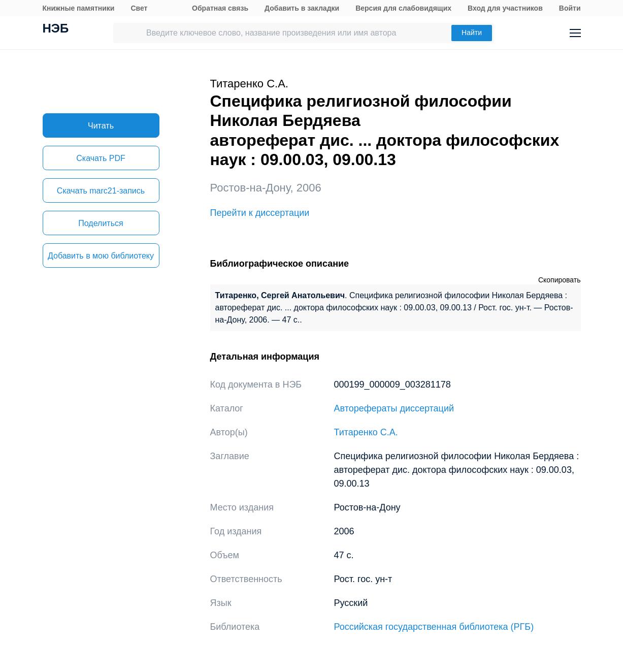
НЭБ (56, 29)
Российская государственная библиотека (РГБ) (434, 627)
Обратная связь (220, 8)
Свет (139, 8)
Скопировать (560, 280)
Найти (472, 33)
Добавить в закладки (302, 8)
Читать (101, 126)
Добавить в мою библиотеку (101, 256)
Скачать (101, 158)
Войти (570, 8)
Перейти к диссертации (260, 213)
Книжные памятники (79, 8)
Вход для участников (505, 8)
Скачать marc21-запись (101, 191)
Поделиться (101, 223)
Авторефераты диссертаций (394, 408)
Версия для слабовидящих (403, 8)
